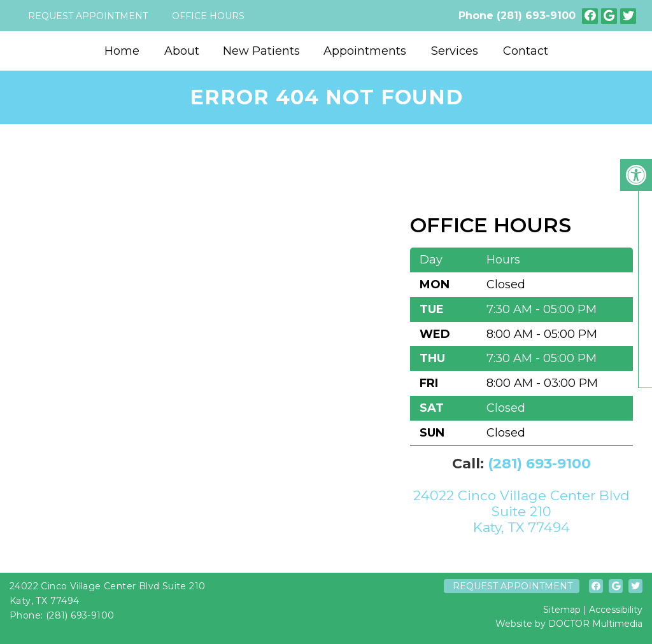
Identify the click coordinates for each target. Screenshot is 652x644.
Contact (526, 51)
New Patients (261, 51)
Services (455, 51)
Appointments (365, 51)
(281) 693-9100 (536, 16)
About (182, 51)
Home (122, 51)
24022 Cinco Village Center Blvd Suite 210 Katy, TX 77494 (521, 511)
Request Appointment (88, 16)
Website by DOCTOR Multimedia (569, 624)
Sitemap (562, 610)
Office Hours (208, 16)
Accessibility (616, 610)
